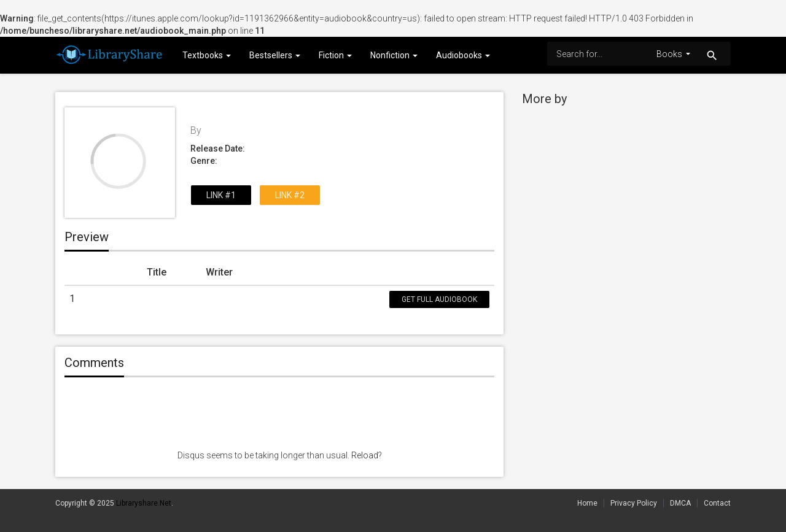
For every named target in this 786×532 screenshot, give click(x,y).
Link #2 (290, 195)
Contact (717, 503)
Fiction (335, 55)
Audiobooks (463, 55)
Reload (365, 455)
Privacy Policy (634, 503)
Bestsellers (275, 55)
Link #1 (221, 195)
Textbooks (207, 55)
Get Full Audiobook (439, 299)
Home (587, 503)
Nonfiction (394, 55)
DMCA (680, 503)
